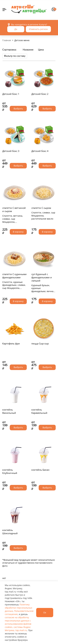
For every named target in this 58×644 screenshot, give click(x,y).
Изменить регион (38, 29)
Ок (45, 612)
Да (16, 29)
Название (28, 50)
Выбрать (18, 109)
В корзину (18, 232)
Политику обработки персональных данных (18, 608)
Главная (7, 40)
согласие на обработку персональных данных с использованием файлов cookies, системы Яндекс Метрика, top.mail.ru (18, 624)
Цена (41, 50)
